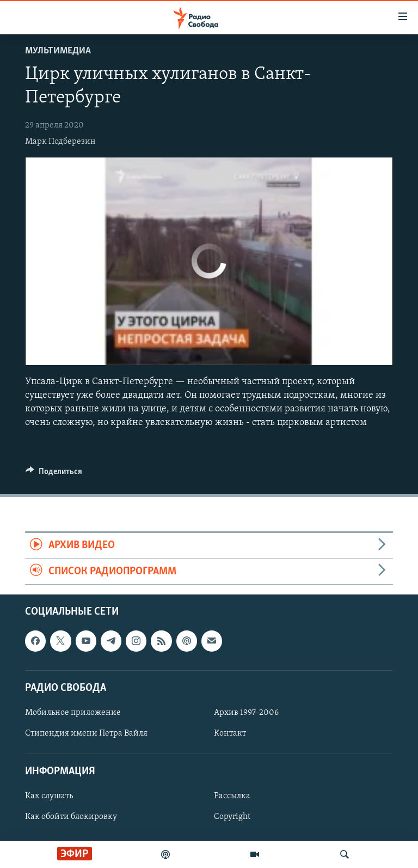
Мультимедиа (58, 51)
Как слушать (49, 796)
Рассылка (232, 796)
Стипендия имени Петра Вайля (86, 733)
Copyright (232, 817)
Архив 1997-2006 (246, 713)
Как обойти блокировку (71, 817)
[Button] (54, 474)
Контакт (230, 733)
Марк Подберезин (60, 142)
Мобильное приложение (73, 713)
